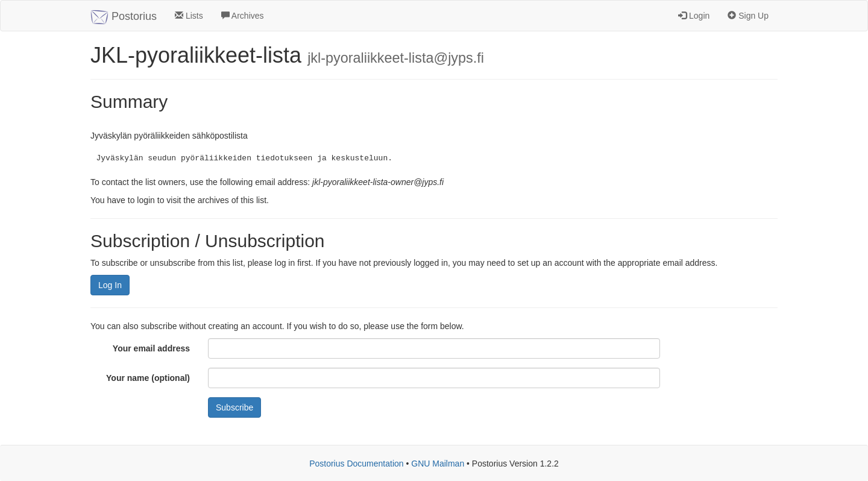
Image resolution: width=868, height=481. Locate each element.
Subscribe (234, 407)
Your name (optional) (148, 378)
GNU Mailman (438, 464)
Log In (110, 285)
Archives (243, 16)
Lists (189, 16)
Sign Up (748, 16)
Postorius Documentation (356, 464)
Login (694, 16)
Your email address (151, 348)
